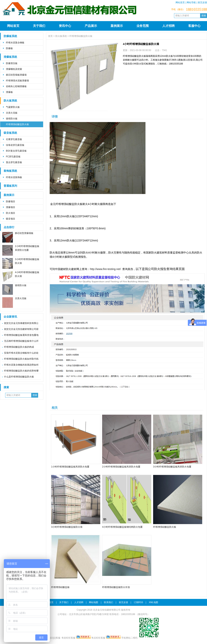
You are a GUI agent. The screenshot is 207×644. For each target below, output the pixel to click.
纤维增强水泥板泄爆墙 (17, 81)
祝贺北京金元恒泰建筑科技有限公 (21, 323)
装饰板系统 (10, 171)
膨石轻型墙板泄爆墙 (16, 75)
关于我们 (39, 26)
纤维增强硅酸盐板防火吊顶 (116, 587)
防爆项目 (11, 201)
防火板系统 (10, 101)
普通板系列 (10, 186)
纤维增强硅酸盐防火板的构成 (19, 347)
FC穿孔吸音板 (13, 157)
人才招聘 (168, 26)
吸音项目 (11, 219)
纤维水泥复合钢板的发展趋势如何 (21, 365)
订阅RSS (138, 602)
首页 (50, 36)
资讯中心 (65, 26)
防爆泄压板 (12, 63)
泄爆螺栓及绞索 (14, 69)
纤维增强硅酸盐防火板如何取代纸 (21, 359)
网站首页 (180, 2)
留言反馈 (202, 2)
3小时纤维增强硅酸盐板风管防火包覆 (172, 467)
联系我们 (108, 602)
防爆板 (9, 48)
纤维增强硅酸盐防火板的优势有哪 (21, 371)
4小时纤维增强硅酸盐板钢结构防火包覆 (122, 527)
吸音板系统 (10, 133)
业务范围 (143, 26)
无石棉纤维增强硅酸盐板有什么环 (21, 341)
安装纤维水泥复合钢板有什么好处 (21, 353)
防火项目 (11, 213)
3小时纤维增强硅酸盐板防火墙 (67, 527)
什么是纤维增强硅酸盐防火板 (19, 377)
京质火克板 (12, 113)
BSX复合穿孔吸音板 (16, 151)
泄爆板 (9, 92)
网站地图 (94, 602)
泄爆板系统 (10, 57)
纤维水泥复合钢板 (15, 43)
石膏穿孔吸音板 (14, 139)
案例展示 (117, 26)
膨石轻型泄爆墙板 (24, 233)
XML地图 (153, 602)
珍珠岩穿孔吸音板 (15, 145)
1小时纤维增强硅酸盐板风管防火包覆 (70, 467)
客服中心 (194, 26)
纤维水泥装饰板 (14, 177)
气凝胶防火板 (13, 107)
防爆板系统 (10, 36)
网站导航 (191, 2)
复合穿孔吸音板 (14, 162)
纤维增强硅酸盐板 (60, 587)
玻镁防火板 (12, 119)
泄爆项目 (11, 207)
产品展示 (91, 26)
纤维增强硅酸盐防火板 (17, 124)
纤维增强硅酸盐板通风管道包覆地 (21, 335)
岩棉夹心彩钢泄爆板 (16, 86)
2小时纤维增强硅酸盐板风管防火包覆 (121, 467)
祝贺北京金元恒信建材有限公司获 (21, 329)
